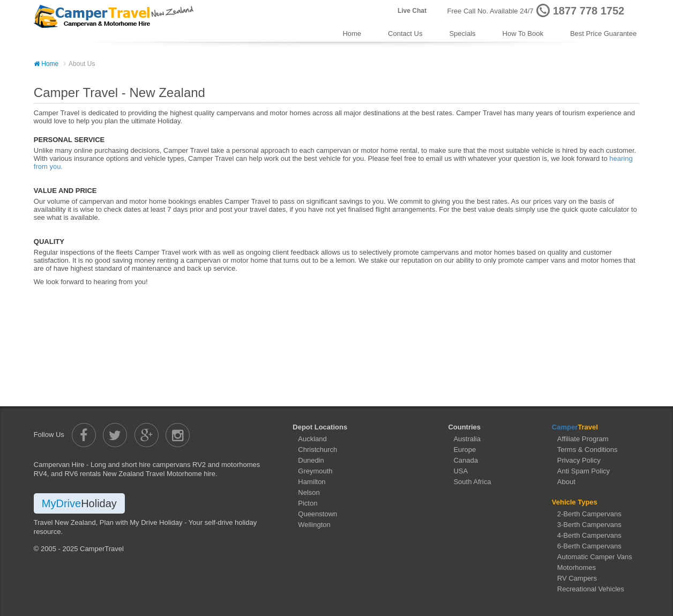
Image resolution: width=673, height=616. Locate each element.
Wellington (314, 525)
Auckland (312, 439)
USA (461, 471)
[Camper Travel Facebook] (84, 435)
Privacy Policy (579, 460)
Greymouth (315, 471)
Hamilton (312, 482)
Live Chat (412, 11)
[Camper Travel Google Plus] (147, 435)
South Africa (472, 482)
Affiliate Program (583, 439)
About (566, 482)
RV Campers (577, 578)
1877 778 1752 (589, 11)
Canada (466, 460)
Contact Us (405, 34)
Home (352, 34)
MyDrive (79, 503)
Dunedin (311, 460)
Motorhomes (577, 567)
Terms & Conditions (588, 450)
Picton (308, 503)
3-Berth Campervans (589, 525)
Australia (467, 439)
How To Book (523, 34)
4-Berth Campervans (589, 535)
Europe (465, 450)
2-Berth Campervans (589, 514)
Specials (462, 34)
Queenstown (317, 514)
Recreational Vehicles (591, 589)
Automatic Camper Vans (595, 557)
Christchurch (317, 450)
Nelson (309, 492)
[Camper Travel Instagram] (178, 435)
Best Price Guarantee (603, 34)
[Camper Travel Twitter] (115, 435)
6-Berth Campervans (589, 546)
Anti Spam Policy (584, 471)
